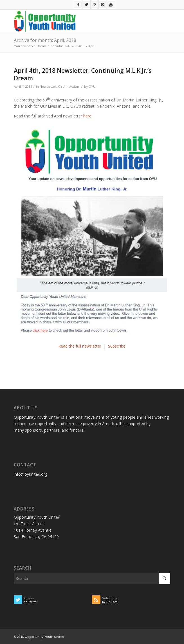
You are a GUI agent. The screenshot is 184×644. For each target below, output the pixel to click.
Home (41, 46)
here (87, 116)
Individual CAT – (62, 46)
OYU (92, 86)
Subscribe (117, 346)
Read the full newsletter (81, 346)
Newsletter (48, 86)
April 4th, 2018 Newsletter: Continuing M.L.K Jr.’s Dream (83, 74)
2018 (81, 46)
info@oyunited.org (31, 474)
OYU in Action (69, 86)
